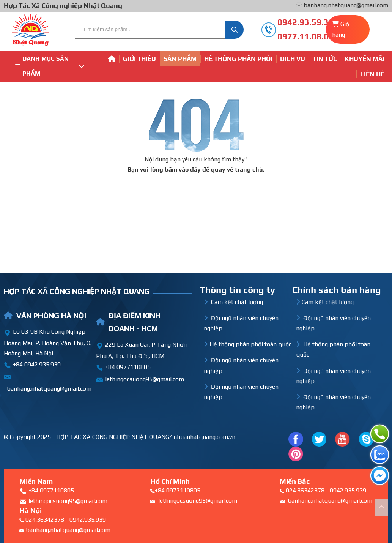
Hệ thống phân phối (238, 59)
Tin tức (325, 59)
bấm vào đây (183, 170)
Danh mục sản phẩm (50, 66)
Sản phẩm (180, 59)
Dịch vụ (293, 59)
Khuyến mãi (364, 59)
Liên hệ (372, 74)
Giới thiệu (139, 59)
